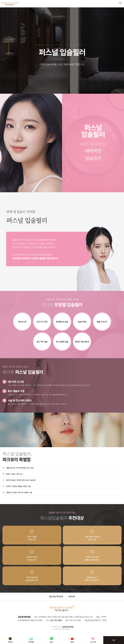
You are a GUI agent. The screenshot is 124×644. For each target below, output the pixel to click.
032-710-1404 (56, 620)
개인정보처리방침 (56, 596)
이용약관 (71, 596)
